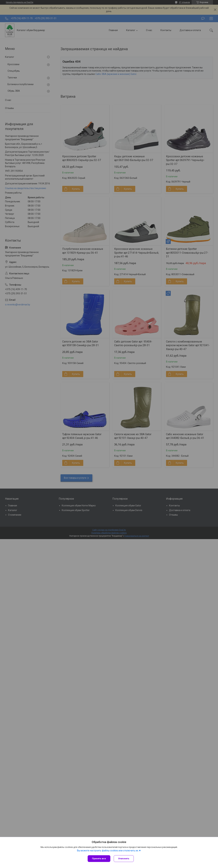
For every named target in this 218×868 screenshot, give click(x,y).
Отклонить (124, 859)
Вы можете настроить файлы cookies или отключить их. (108, 851)
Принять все (99, 859)
